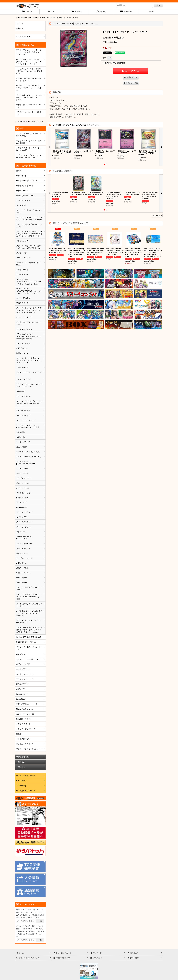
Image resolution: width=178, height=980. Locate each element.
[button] (151, 12)
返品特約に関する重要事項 (114, 63)
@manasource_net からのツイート (29, 121)
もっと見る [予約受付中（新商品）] (157, 216)
